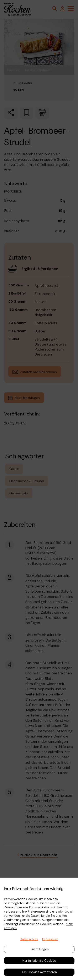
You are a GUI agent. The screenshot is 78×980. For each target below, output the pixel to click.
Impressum (50, 939)
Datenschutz (29, 939)
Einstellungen (39, 949)
